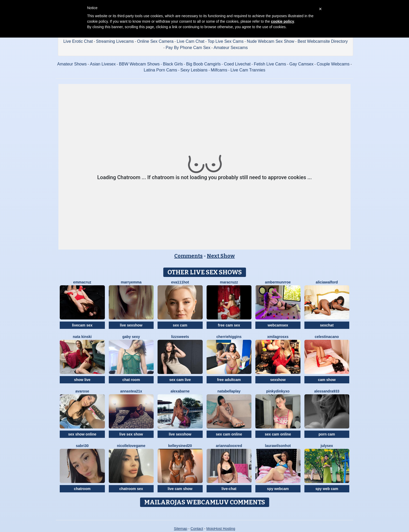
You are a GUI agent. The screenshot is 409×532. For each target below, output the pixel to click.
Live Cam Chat (191, 41)
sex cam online (229, 434)
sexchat (327, 325)
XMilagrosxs (278, 337)
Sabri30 (82, 446)
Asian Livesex (103, 64)
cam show (327, 380)
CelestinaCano (327, 337)
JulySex (327, 446)
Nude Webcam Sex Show (270, 41)
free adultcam (229, 380)
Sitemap (180, 529)
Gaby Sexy (131, 337)
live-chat (229, 489)
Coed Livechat (237, 64)
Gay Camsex (301, 64)
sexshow (278, 380)
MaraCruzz (229, 282)
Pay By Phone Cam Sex (188, 48)
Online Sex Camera (155, 41)
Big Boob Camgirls (203, 64)
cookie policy (283, 21)
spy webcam (278, 489)
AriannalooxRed (229, 446)
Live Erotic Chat (78, 41)
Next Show (221, 256)
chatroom (82, 489)
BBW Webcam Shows (139, 64)
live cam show (180, 489)
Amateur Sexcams (231, 48)
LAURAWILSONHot (278, 446)
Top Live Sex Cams (226, 41)
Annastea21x (131, 391)
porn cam (327, 434)
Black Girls (173, 64)
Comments (188, 256)
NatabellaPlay (229, 391)
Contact (197, 529)
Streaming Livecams (115, 41)
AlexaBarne (180, 391)
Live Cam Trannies (248, 70)
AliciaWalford (327, 282)
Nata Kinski (82, 337)
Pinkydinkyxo (278, 391)
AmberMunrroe (278, 282)
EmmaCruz (82, 282)
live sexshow (131, 325)
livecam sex (82, 325)
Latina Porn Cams (160, 70)
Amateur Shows (72, 64)
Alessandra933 (327, 391)
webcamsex (278, 325)
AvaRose (82, 391)
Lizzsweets (180, 337)
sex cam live (180, 380)
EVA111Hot (180, 282)
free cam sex (229, 325)
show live (82, 380)
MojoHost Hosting (221, 529)
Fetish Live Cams (270, 64)
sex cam (180, 325)
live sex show (131, 434)
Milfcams (219, 70)
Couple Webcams (333, 64)
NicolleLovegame (131, 446)
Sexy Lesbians (194, 70)
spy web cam (327, 489)
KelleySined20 (180, 446)
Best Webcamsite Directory (323, 41)
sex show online (82, 434)
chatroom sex (131, 489)
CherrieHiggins (229, 337)
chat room (131, 380)
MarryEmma (131, 282)
